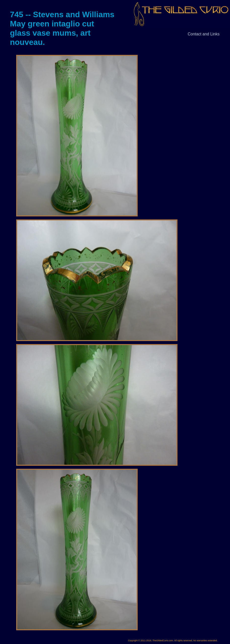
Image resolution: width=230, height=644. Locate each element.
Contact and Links (204, 34)
